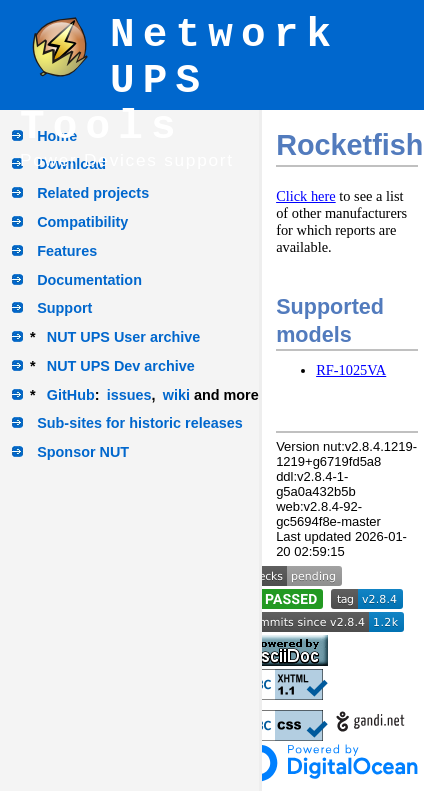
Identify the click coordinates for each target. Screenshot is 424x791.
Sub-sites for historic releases (140, 423)
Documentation (89, 280)
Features (67, 251)
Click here (306, 196)
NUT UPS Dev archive (121, 366)
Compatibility (82, 222)
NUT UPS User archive (124, 337)
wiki (176, 395)
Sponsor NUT (83, 452)
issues (129, 395)
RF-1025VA (351, 370)
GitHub (71, 395)
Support (64, 308)
